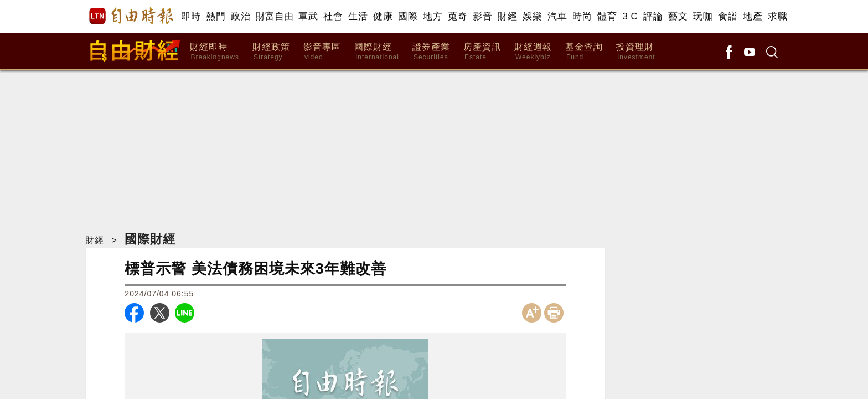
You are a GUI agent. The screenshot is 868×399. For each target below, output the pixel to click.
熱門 (216, 16)
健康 (383, 16)
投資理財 (636, 52)
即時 (191, 16)
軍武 (308, 16)
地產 (753, 16)
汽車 (557, 16)
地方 (433, 16)
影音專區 (322, 52)
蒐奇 (458, 16)
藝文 (678, 16)
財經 (507, 16)
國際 (408, 16)
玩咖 (703, 16)
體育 (607, 16)
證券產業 (431, 52)
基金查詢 (584, 52)
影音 (482, 16)
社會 (333, 16)
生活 (358, 16)
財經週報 (533, 52)
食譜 (728, 16)
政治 (241, 16)
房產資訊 (482, 52)
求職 (777, 16)
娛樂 (532, 16)
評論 (653, 16)
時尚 (582, 16)
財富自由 (274, 16)
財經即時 (215, 52)
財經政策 (271, 52)
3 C (630, 16)
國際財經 (377, 52)
